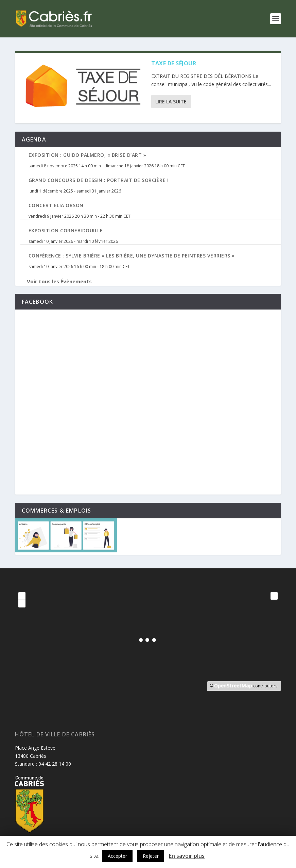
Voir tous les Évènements (59, 281)
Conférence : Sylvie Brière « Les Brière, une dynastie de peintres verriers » (132, 256)
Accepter (117, 856)
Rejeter (151, 856)
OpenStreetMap (233, 686)
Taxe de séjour (174, 63)
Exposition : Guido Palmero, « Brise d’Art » (88, 155)
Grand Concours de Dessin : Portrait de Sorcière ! (99, 180)
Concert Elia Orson (56, 205)
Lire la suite (171, 102)
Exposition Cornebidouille (66, 230)
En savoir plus (187, 856)
